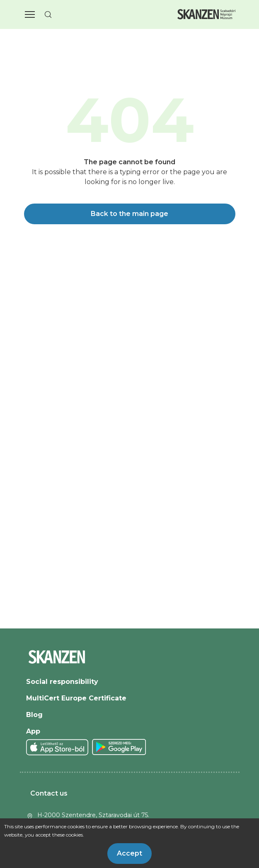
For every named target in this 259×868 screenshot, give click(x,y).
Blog (34, 715)
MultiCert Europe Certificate (76, 698)
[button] (30, 14)
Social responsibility (62, 682)
